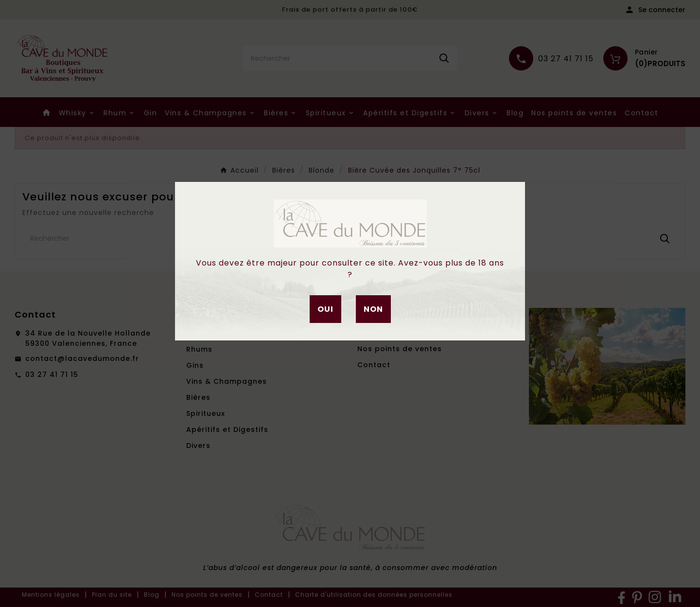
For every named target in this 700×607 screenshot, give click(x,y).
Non (373, 309)
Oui (325, 309)
